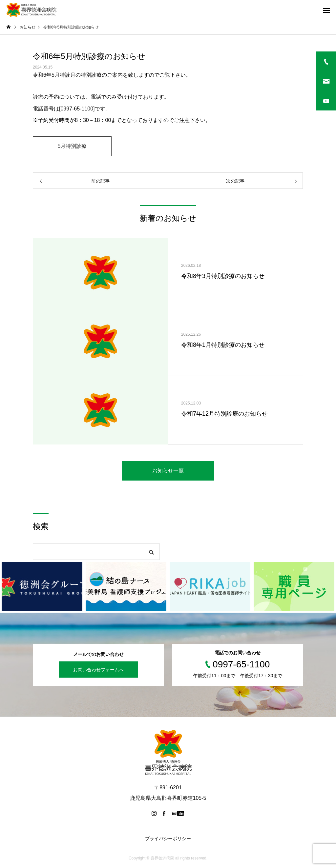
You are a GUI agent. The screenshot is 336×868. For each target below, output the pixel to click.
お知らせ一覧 (168, 471)
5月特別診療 (72, 146)
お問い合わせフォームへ (98, 669)
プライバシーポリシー (168, 838)
